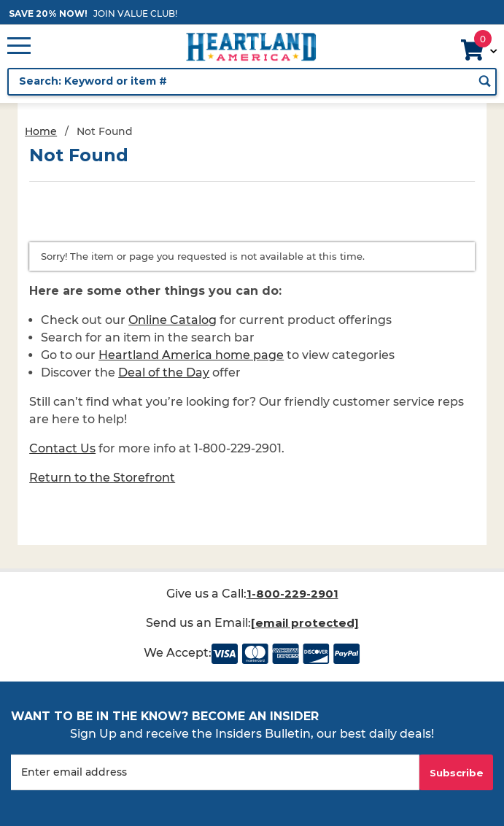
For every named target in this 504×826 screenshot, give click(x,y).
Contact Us (62, 448)
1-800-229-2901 (292, 594)
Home (41, 131)
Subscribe (457, 773)
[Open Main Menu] (19, 47)
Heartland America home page (191, 355)
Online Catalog (172, 320)
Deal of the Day (164, 373)
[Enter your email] (215, 772)
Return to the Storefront (102, 478)
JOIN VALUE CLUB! (135, 13)
